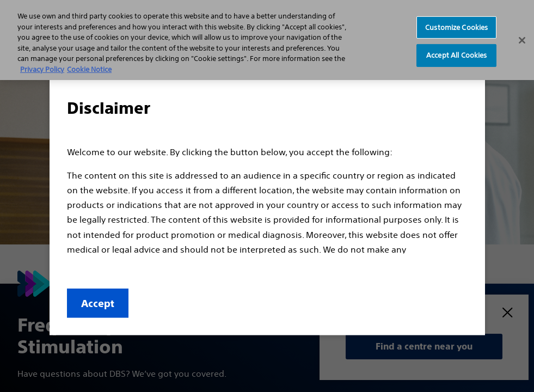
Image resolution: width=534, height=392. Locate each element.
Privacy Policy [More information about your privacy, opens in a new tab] (42, 69)
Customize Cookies (456, 27)
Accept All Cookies (456, 55)
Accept (98, 304)
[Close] (522, 40)
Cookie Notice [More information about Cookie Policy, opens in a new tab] (89, 69)
